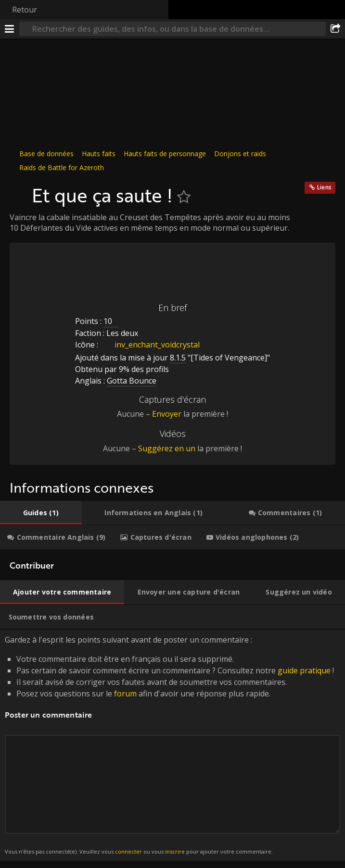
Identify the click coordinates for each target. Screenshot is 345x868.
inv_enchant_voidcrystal (150, 345)
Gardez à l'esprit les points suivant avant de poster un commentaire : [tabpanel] (172, 745)
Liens (324, 187)
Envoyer (167, 414)
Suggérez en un (167, 448)
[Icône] (18, 190)
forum (125, 694)
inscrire (175, 851)
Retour (25, 10)
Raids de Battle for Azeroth (62, 167)
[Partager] (335, 29)
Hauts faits (99, 154)
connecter (128, 851)
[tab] (41, 513)
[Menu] (10, 29)
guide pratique (304, 670)
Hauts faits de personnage (165, 154)
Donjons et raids (240, 154)
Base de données (46, 154)
